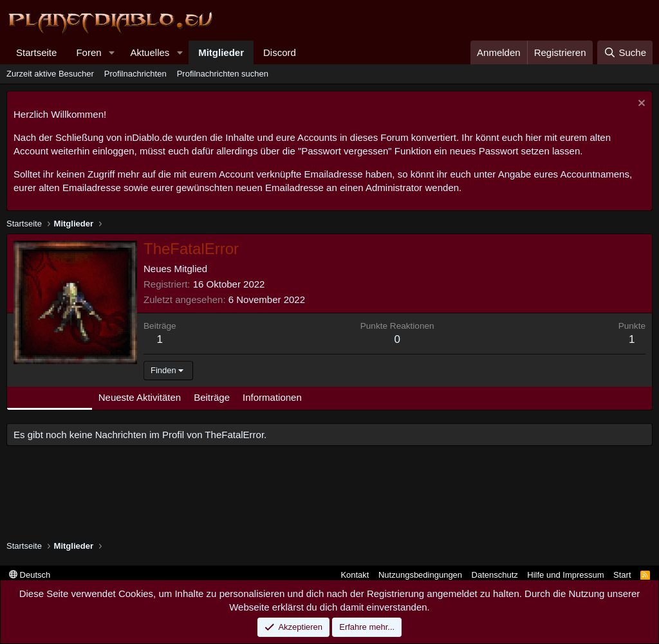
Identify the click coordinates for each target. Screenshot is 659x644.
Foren (88, 52)
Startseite (36, 52)
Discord (280, 52)
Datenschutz (495, 575)
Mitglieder (221, 52)
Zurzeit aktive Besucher (50, 74)
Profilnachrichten (135, 74)
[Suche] (625, 52)
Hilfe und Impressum (565, 575)
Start (622, 575)
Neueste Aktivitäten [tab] (140, 397)
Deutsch (30, 575)
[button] (111, 52)
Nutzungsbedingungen (420, 575)
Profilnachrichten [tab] (50, 397)
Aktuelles (150, 52)
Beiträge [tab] (212, 397)
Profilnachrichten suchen (223, 74)
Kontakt (355, 575)
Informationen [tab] (272, 397)
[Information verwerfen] (640, 105)
